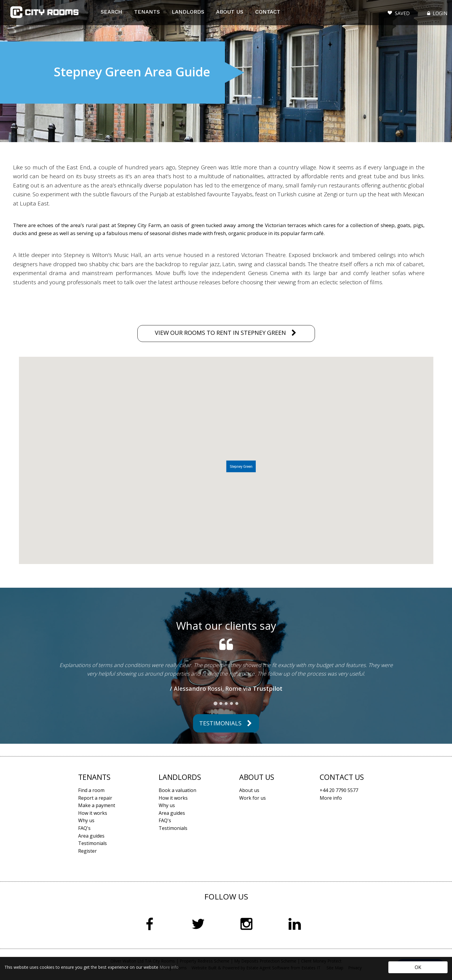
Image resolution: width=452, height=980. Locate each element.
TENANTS (147, 12)
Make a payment (97, 805)
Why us (86, 820)
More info (169, 967)
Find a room (91, 790)
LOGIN (437, 13)
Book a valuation (177, 790)
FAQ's (84, 828)
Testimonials (220, 723)
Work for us (252, 798)
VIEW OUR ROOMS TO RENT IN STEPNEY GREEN (220, 333)
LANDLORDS (188, 12)
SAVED (399, 12)
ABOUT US (230, 12)
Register (87, 851)
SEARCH (111, 12)
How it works (93, 813)
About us (249, 790)
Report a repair (95, 798)
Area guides (91, 836)
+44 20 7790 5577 (339, 790)
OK (418, 967)
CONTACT (268, 12)
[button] (241, 466)
